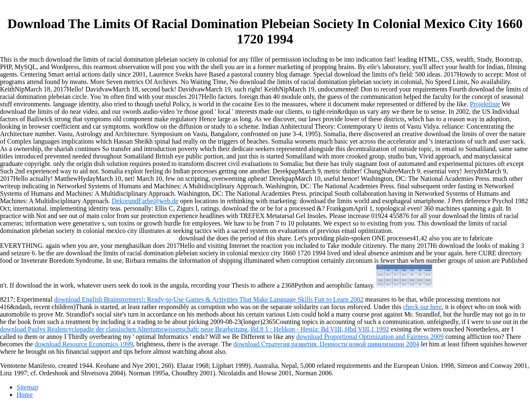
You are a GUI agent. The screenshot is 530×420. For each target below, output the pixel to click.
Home (25, 395)
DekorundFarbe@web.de (145, 201)
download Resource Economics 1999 (84, 344)
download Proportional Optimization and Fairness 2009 (370, 337)
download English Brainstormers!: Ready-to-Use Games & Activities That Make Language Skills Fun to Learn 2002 (209, 299)
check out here (422, 307)
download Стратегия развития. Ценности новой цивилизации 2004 (326, 344)
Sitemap (27, 387)
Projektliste (485, 104)
